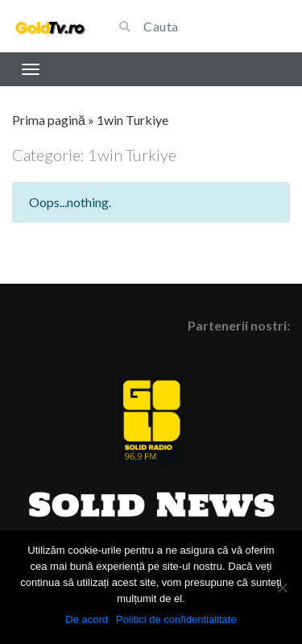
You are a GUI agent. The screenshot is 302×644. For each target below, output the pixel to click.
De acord (87, 619)
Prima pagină (49, 120)
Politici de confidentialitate (176, 619)
